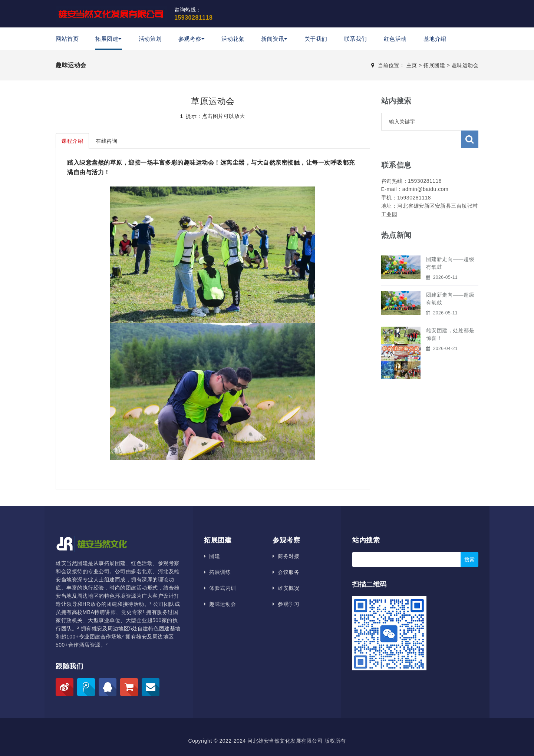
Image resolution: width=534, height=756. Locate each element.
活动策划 (150, 39)
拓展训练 (217, 572)
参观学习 (286, 604)
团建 (212, 556)
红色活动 (395, 39)
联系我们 (356, 39)
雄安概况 (286, 588)
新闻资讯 (274, 39)
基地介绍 (435, 39)
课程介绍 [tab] (72, 141)
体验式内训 (220, 588)
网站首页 (67, 39)
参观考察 (192, 39)
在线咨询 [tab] (106, 141)
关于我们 (316, 39)
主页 (412, 65)
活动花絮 (233, 39)
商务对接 (286, 556)
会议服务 (286, 572)
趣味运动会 (465, 65)
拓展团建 (109, 39)
